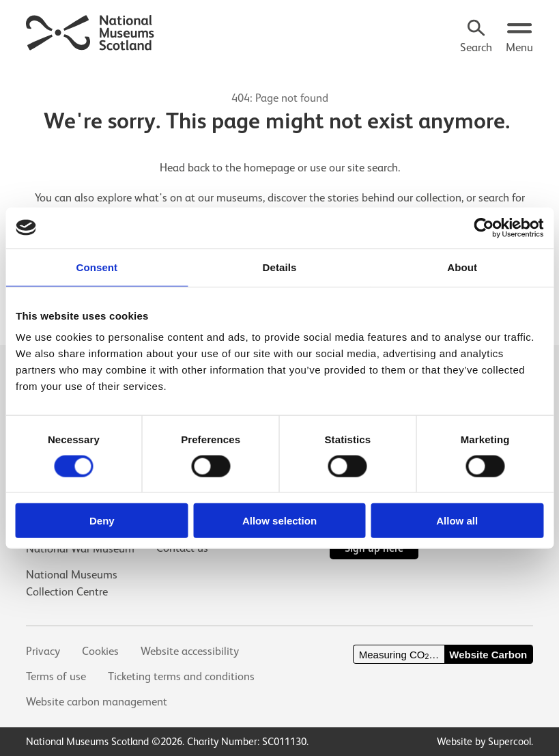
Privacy (43, 651)
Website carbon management (97, 702)
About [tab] (462, 267)
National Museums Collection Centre (72, 583)
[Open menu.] (519, 38)
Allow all (457, 521)
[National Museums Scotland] (90, 31)
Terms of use (56, 676)
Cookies (100, 651)
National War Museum (80, 549)
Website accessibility (190, 651)
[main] (279, 182)
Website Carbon (488, 655)
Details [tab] (280, 267)
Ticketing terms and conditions (181, 676)
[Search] (476, 38)
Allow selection (279, 521)
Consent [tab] (97, 267)
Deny (102, 521)
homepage (269, 168)
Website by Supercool (484, 741)
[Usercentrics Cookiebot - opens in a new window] (484, 227)
